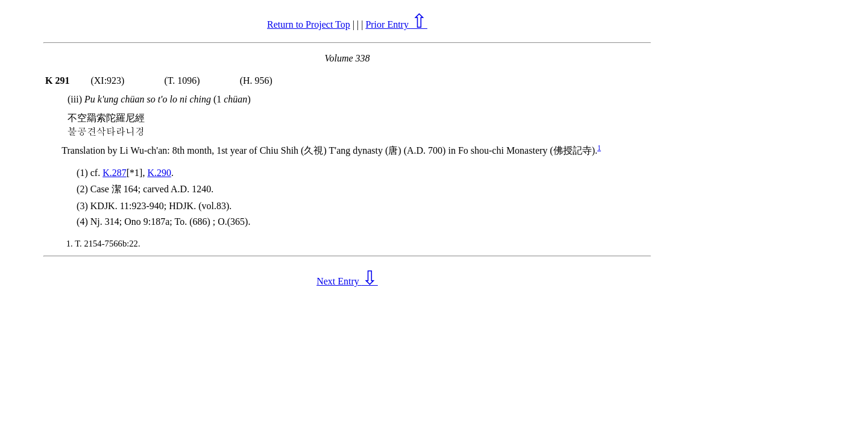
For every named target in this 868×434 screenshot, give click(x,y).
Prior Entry (396, 24)
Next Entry (347, 281)
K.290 (159, 173)
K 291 (57, 80)
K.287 (115, 173)
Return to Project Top (309, 24)
